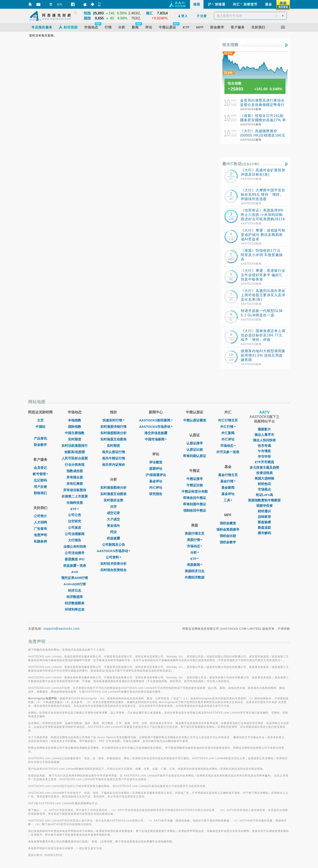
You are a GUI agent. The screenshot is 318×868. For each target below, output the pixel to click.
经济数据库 (75, 597)
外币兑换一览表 (228, 452)
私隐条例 (40, 541)
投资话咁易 (264, 473)
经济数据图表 (75, 603)
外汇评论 (156, 488)
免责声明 (40, 535)
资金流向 (113, 526)
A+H (75, 572)
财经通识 (264, 511)
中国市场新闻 (156, 439)
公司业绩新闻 (75, 534)
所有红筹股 (75, 484)
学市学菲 (264, 457)
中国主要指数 (75, 433)
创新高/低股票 (75, 452)
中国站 (40, 427)
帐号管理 (40, 474)
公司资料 (113, 557)
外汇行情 (228, 427)
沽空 (113, 507)
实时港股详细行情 (113, 427)
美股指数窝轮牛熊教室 (264, 500)
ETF (75, 509)
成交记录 (113, 513)
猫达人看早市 (264, 435)
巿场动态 (228, 446)
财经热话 (264, 484)
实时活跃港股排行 (75, 446)
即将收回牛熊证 (195, 498)
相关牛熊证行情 (114, 458)
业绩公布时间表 (75, 547)
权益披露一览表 (75, 566)
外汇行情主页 (228, 420)
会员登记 (40, 468)
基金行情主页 (228, 475)
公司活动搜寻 (75, 553)
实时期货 (75, 439)
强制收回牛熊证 (195, 510)
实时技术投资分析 (113, 564)
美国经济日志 (195, 571)
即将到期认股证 (195, 456)
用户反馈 (40, 487)
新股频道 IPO (75, 559)
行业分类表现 (75, 465)
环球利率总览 (75, 609)
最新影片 (264, 429)
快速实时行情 (113, 420)
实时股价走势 (113, 500)
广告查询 (40, 529)
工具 (228, 500)
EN (60, 4)
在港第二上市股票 (75, 496)
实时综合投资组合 (113, 570)
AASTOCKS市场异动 (114, 551)
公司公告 (75, 515)
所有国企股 (75, 477)
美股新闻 (195, 565)
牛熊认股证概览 (195, 420)
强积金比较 (228, 536)
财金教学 (40, 445)
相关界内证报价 (114, 465)
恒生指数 (231, 45)
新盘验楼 (264, 522)
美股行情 (195, 540)
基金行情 (228, 481)
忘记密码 (40, 480)
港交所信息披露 (156, 433)
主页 (40, 420)
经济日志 (75, 590)
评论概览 (156, 462)
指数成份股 (75, 471)
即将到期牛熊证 (195, 504)
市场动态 (195, 546)
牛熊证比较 (195, 485)
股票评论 (156, 469)
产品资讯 (40, 438)
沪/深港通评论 (156, 475)
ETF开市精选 (264, 462)
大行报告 (75, 540)
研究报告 (156, 494)
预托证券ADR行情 (75, 578)
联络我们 (40, 493)
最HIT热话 (241, 164)
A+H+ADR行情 (75, 584)
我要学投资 (264, 506)
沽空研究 (75, 521)
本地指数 (75, 420)
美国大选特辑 (264, 478)
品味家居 (264, 517)
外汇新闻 (228, 433)
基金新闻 (228, 488)
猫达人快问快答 (264, 440)
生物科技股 (75, 503)
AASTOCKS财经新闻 (156, 420)
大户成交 (113, 519)
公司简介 (40, 516)
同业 (113, 532)
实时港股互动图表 (113, 439)
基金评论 (156, 481)
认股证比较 (195, 450)
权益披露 (113, 538)
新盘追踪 (264, 528)
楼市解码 (264, 533)
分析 (195, 552)
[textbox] (250, 16)
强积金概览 (228, 523)
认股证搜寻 (195, 443)
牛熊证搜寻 (195, 479)
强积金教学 (228, 542)
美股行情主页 (195, 533)
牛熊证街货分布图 (195, 491)
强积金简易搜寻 (228, 529)
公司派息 (75, 528)
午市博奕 (264, 451)
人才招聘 (40, 522)
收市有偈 (264, 446)
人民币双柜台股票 (75, 458)
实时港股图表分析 (113, 433)
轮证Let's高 (264, 495)
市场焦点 (264, 489)
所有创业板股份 (75, 490)
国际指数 (75, 427)
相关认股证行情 (114, 452)
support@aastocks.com (62, 629)
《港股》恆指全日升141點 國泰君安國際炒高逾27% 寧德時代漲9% (263, 120)
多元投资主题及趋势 (264, 467)
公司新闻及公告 (114, 545)
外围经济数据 (195, 577)
